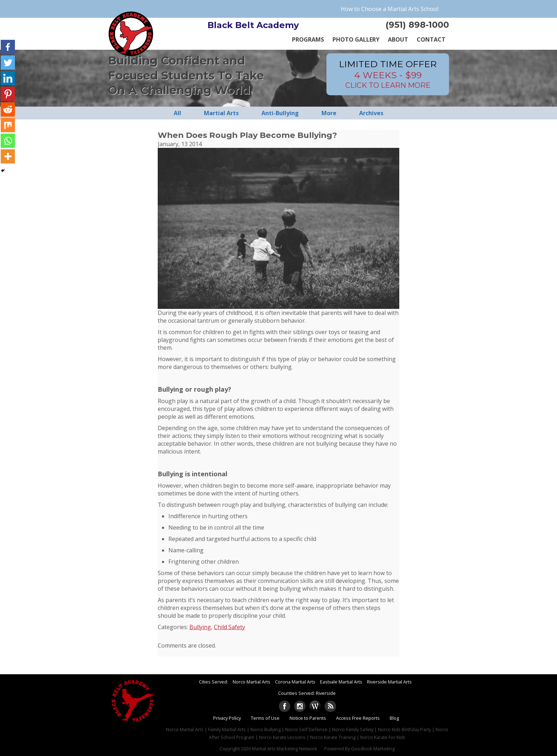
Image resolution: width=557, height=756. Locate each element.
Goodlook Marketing (373, 749)
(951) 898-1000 (417, 25)
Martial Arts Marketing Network (285, 749)
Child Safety (229, 627)
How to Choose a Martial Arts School (390, 9)
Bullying (200, 627)
